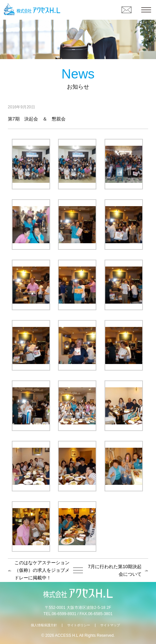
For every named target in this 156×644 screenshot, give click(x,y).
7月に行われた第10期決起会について (115, 570)
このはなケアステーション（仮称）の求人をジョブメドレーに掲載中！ (42, 570)
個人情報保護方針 (44, 625)
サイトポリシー (79, 625)
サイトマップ (110, 625)
